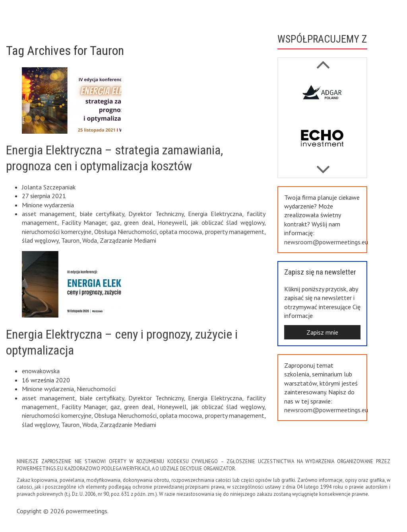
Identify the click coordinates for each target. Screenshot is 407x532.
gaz (115, 222)
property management (235, 232)
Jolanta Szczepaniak (49, 187)
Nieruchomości (96, 389)
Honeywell (172, 222)
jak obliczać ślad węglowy (228, 222)
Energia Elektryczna (215, 214)
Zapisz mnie (322, 332)
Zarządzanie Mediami (128, 240)
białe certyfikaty (102, 214)
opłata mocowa (181, 232)
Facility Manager (84, 222)
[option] (322, 96)
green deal (139, 222)
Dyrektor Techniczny (156, 214)
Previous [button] (323, 166)
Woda (90, 240)
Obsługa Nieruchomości (125, 232)
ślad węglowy (40, 240)
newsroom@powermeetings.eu (326, 242)
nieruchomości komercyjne (57, 232)
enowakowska (41, 371)
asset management (48, 214)
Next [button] (323, 60)
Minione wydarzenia (48, 205)
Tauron (70, 240)
